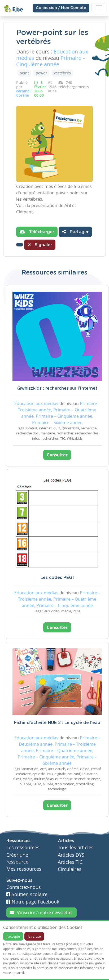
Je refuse (34, 936)
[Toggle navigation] (99, 8)
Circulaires (70, 869)
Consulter (57, 455)
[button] (20, 245)
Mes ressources (24, 869)
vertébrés (62, 73)
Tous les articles (76, 848)
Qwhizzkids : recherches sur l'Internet (57, 388)
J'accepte (13, 936)
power (41, 73)
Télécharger (37, 232)
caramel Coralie (23, 93)
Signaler (40, 245)
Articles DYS (71, 855)
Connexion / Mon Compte (61, 8)
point (24, 73)
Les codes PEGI (57, 578)
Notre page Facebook (33, 902)
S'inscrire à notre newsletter (42, 912)
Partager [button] (75, 232)
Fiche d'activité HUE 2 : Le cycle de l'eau (57, 723)
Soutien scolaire (27, 894)
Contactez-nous (24, 887)
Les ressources (23, 848)
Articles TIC (70, 862)
